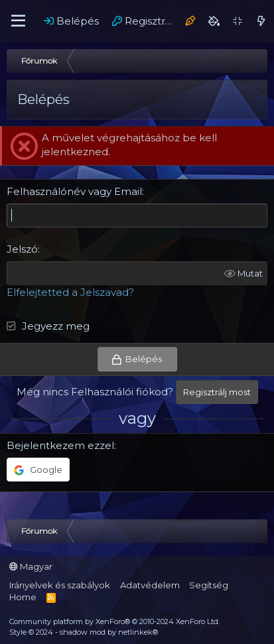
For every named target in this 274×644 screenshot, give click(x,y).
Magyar (31, 566)
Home (23, 597)
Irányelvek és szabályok (60, 585)
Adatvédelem (150, 585)
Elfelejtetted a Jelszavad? (70, 292)
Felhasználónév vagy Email (74, 191)
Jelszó (22, 249)
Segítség (209, 585)
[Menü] (18, 21)
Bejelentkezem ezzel (60, 445)
